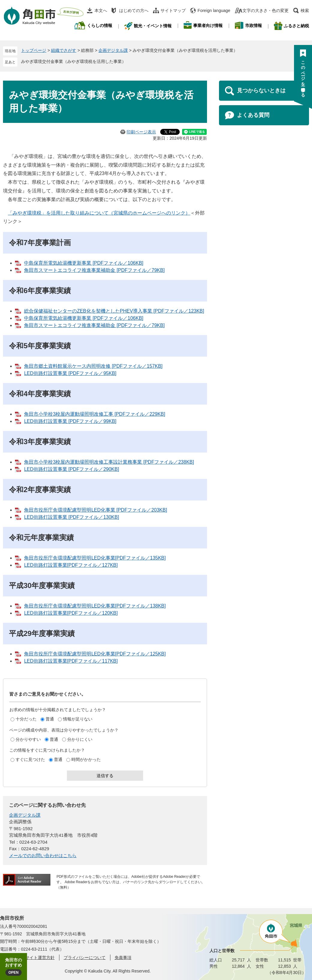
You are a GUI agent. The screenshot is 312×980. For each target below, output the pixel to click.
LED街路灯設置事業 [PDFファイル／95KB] (70, 373)
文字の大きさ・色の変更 (265, 10)
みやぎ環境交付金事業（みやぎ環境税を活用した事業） (73, 61)
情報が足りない (78, 719)
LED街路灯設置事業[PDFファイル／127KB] (71, 565)
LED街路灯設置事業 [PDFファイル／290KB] (72, 469)
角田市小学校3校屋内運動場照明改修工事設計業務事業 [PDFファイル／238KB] (109, 462)
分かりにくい (80, 739)
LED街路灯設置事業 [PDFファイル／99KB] (70, 421)
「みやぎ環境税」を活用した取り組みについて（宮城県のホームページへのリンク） (99, 213)
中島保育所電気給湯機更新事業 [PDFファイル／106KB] (84, 263)
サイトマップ (173, 10)
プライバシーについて (85, 958)
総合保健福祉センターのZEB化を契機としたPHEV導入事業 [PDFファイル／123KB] (114, 311)
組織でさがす (64, 50)
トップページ (34, 50)
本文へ (101, 10)
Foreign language (214, 10)
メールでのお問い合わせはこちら (43, 855)
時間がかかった (86, 759)
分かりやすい (28, 739)
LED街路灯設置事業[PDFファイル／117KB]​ (71, 661)
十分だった (26, 719)
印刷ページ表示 (141, 132)
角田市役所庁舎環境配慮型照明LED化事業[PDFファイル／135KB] (95, 558)
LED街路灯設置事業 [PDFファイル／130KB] (72, 517)
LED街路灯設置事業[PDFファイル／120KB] (71, 613)
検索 (305, 10)
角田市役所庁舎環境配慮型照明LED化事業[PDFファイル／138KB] (95, 606)
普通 (50, 719)
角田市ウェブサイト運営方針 (27, 958)
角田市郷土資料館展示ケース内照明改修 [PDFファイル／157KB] (93, 366)
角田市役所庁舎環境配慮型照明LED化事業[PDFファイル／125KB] (95, 654)
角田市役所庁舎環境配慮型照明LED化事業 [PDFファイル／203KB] (96, 510)
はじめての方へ (134, 10)
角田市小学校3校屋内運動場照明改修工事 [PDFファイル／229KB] (94, 414)
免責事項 (123, 958)
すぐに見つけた (30, 759)
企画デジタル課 (113, 50)
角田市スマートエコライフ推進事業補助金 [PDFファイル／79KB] (94, 270)
